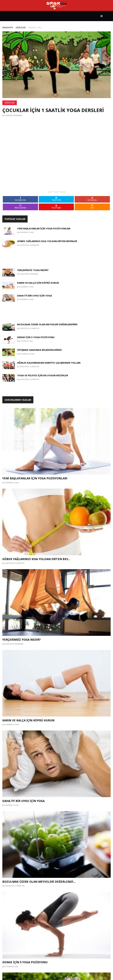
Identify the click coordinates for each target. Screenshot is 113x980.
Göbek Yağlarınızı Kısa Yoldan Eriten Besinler (47, 241)
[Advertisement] (29, 256)
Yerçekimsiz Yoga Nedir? (33, 270)
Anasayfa (8, 28)
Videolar (21, 28)
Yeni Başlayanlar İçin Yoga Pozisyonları (44, 228)
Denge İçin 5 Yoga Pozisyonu (36, 337)
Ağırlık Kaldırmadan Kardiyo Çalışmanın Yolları (49, 363)
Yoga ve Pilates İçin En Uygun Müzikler (43, 375)
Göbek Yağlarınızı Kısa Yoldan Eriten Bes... (36, 559)
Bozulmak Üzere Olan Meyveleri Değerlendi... (39, 882)
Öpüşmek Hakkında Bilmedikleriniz (40, 350)
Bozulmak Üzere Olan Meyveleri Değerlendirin (47, 324)
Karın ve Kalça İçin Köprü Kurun (38, 283)
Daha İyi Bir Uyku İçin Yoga (35, 296)
